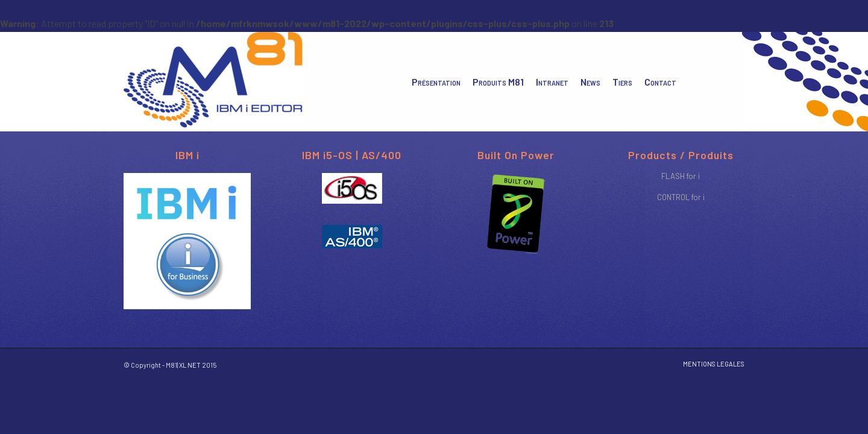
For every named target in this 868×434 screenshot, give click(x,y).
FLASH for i (681, 176)
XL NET (190, 365)
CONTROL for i (681, 197)
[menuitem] (436, 82)
